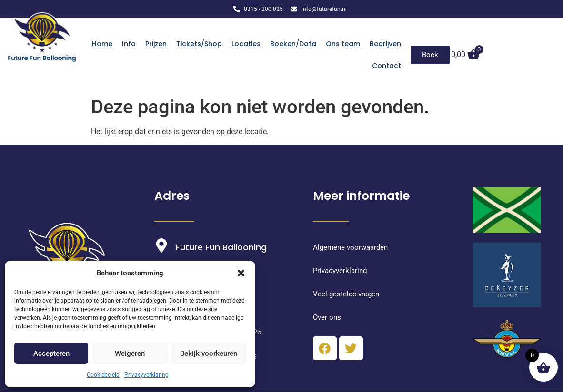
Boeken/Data (293, 44)
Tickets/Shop (199, 44)
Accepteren (51, 353)
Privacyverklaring (146, 375)
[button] (241, 273)
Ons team (343, 44)
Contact (387, 66)
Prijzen (156, 44)
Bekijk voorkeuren (209, 353)
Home (102, 44)
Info (129, 44)
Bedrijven (385, 44)
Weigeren (130, 353)
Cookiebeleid (103, 375)
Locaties (246, 44)
